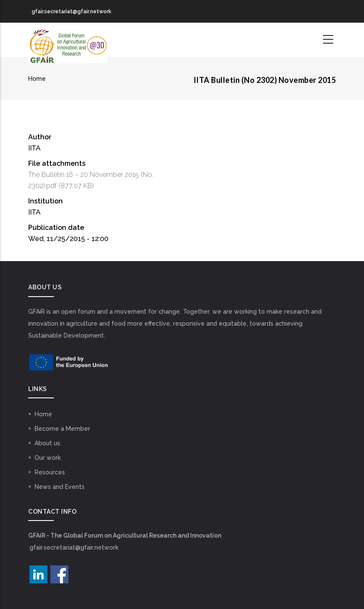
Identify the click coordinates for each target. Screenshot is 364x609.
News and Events (60, 487)
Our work (48, 458)
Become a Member (62, 429)
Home (37, 79)
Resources (50, 472)
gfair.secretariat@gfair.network (74, 547)
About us (47, 443)
